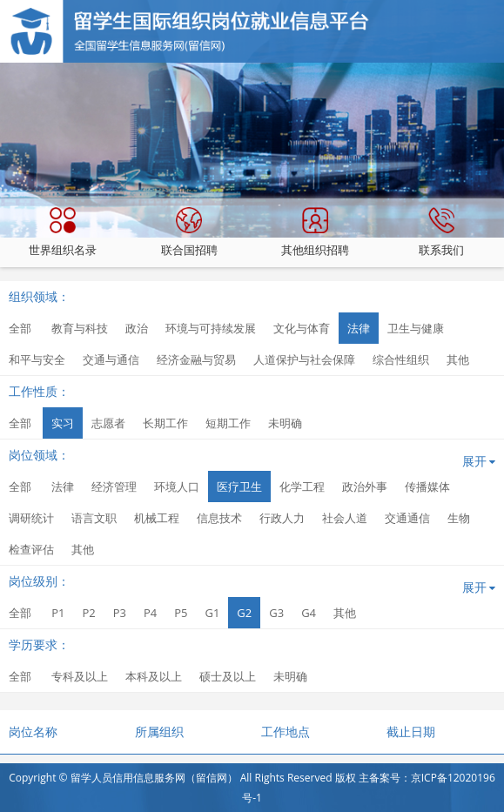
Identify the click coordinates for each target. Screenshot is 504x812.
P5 (181, 613)
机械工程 (157, 518)
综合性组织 (401, 359)
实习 (63, 423)
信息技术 (219, 518)
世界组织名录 (63, 232)
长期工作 (165, 423)
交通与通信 (111, 359)
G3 (276, 613)
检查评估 (31, 549)
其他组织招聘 (315, 232)
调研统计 (31, 518)
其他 (458, 359)
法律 (359, 328)
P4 (150, 613)
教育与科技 (80, 328)
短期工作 (228, 423)
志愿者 (108, 423)
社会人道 (345, 518)
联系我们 (441, 232)
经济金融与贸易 (196, 359)
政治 (137, 328)
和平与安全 (37, 359)
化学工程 (302, 487)
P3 (120, 613)
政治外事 (365, 487)
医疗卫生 (239, 487)
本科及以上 (154, 676)
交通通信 (407, 518)
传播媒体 (427, 487)
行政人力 (282, 518)
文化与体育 (302, 328)
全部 (20, 328)
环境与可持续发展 (211, 328)
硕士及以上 (228, 676)
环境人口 (177, 487)
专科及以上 (80, 676)
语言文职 (94, 518)
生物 (459, 518)
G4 (309, 613)
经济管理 (114, 487)
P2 (88, 613)
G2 (244, 613)
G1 (212, 613)
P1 (58, 613)
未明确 (285, 423)
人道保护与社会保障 (304, 359)
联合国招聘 (189, 232)
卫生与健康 (416, 328)
